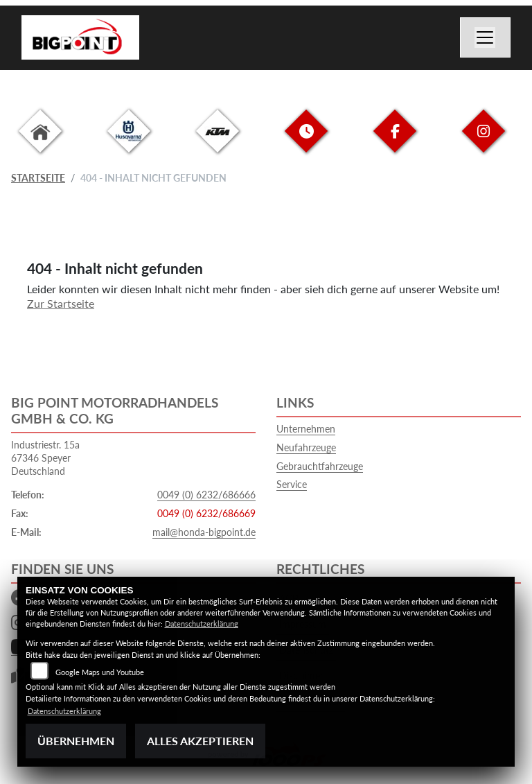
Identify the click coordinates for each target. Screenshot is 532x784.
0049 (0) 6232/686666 (206, 495)
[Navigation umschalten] (486, 37)
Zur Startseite (61, 303)
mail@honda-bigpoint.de (204, 532)
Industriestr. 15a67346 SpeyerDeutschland (45, 458)
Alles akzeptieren (200, 741)
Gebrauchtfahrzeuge (320, 466)
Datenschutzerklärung (202, 624)
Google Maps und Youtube (100, 672)
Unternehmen (306, 429)
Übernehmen (76, 741)
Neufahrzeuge (306, 447)
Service (292, 484)
